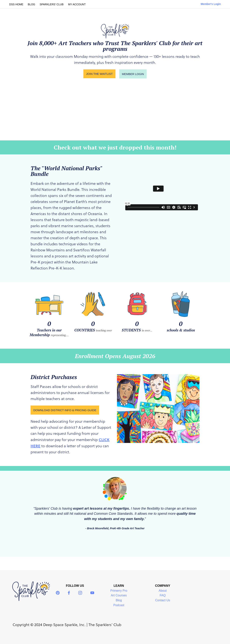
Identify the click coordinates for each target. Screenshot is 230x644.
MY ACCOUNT (77, 4)
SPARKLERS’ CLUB (52, 4)
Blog (119, 600)
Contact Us (163, 600)
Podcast (119, 605)
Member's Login (211, 4)
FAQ (163, 595)
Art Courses (119, 595)
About (163, 591)
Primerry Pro (119, 591)
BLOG (31, 4)
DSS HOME (16, 4)
